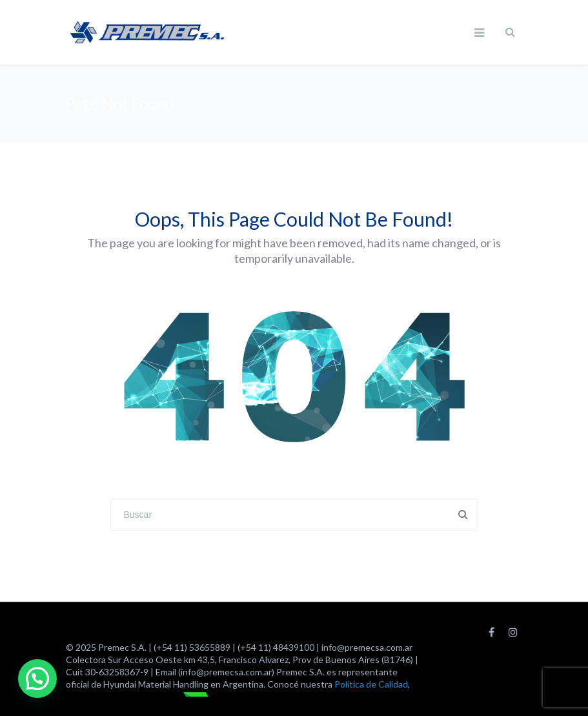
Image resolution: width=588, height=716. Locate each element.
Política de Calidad (371, 684)
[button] (37, 679)
